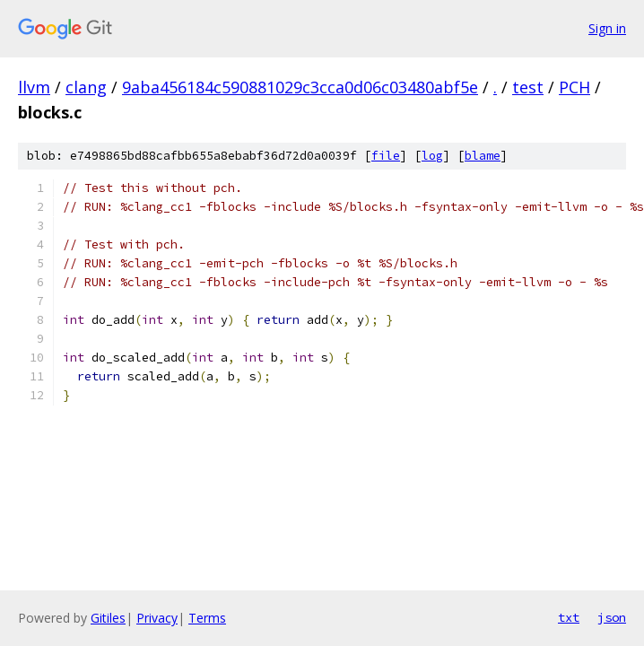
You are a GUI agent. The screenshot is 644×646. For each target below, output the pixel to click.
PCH (574, 87)
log (432, 156)
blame (483, 156)
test (528, 87)
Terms (207, 618)
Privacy (157, 618)
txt (569, 617)
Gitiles (108, 618)
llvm (34, 87)
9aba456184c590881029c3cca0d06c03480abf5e (300, 87)
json (612, 617)
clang (86, 87)
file (386, 156)
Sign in (607, 28)
